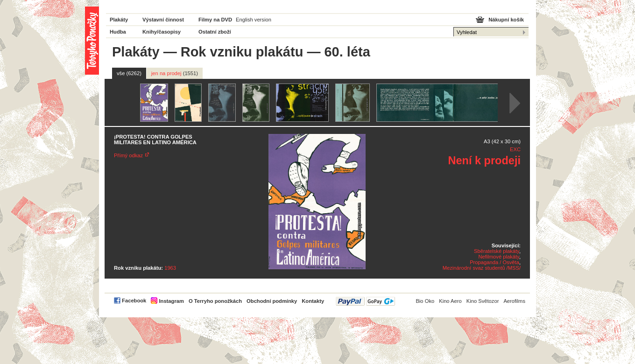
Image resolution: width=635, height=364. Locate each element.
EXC (515, 149)
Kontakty (313, 301)
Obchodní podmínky (272, 301)
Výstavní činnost (163, 20)
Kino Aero (450, 301)
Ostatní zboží (215, 32)
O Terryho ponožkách (215, 301)
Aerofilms (514, 301)
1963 (170, 268)
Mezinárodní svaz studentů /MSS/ (482, 268)
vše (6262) (129, 73)
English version (254, 20)
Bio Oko (425, 301)
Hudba (118, 32)
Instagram (171, 301)
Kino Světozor (483, 301)
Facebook (134, 301)
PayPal (365, 301)
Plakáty (119, 20)
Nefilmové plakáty (498, 257)
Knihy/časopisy (162, 32)
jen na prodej (175, 73)
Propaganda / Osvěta (494, 262)
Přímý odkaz (128, 155)
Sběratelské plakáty (497, 251)
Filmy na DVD (215, 20)
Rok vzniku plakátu (242, 52)
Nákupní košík (506, 20)
